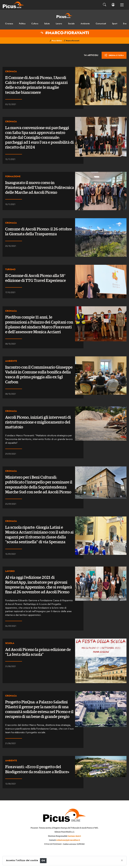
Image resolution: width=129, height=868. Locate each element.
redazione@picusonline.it (68, 840)
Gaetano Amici (74, 836)
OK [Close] (43, 861)
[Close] (122, 860)
